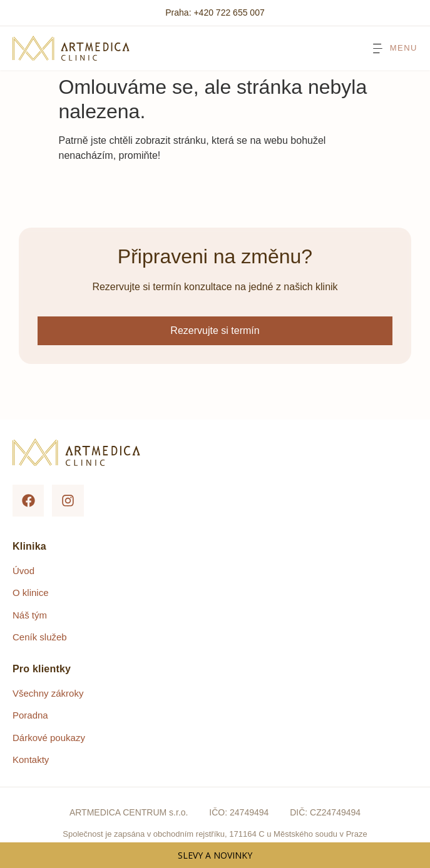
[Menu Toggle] (394, 48)
